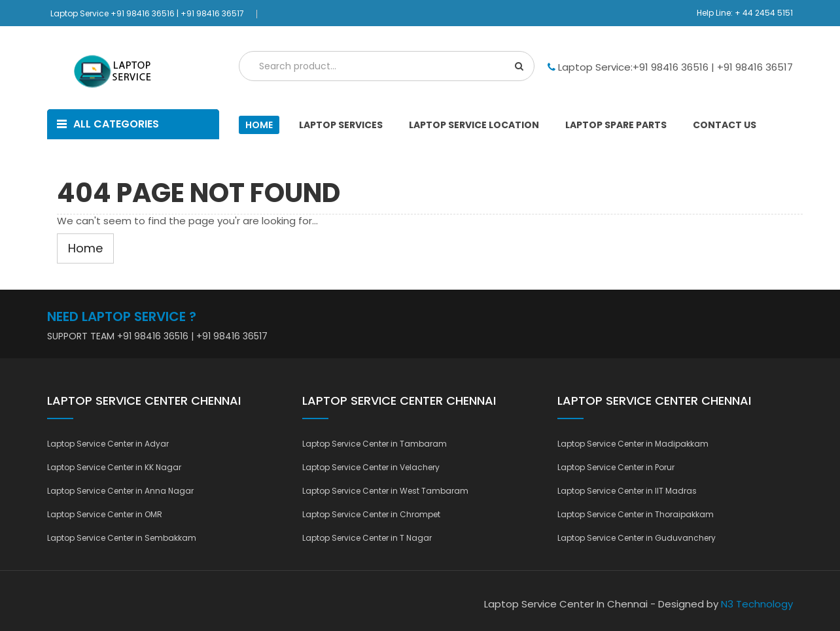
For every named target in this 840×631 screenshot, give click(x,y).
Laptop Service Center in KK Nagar (114, 467)
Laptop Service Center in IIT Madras (627, 491)
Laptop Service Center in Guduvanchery (637, 538)
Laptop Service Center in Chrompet (371, 514)
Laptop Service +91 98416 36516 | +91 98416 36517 (147, 13)
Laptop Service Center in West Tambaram (385, 491)
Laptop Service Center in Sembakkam (122, 538)
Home (259, 125)
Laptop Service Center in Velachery (371, 467)
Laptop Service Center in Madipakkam (633, 444)
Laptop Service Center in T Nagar (367, 538)
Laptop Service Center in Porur (616, 467)
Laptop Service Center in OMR (105, 514)
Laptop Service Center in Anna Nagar (120, 491)
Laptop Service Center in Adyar (108, 444)
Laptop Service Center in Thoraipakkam (636, 514)
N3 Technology (757, 604)
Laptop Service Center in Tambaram (375, 444)
